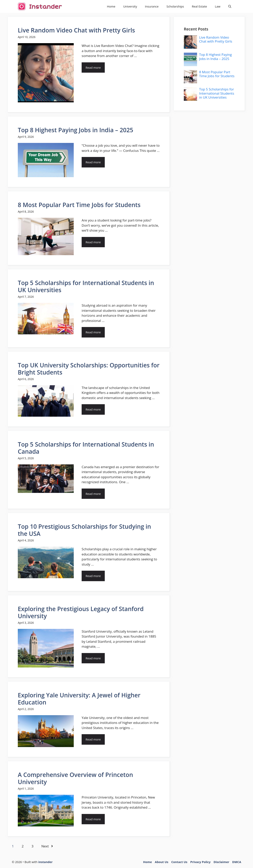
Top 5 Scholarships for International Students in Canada (86, 448)
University (130, 6)
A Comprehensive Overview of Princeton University (75, 778)
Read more (93, 68)
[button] (230, 6)
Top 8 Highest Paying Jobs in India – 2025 (76, 130)
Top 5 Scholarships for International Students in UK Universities (86, 286)
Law (218, 6)
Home (111, 6)
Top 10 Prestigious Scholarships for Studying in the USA (84, 530)
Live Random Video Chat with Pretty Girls (76, 30)
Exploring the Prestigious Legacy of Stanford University (81, 612)
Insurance (152, 6)
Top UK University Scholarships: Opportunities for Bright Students (89, 369)
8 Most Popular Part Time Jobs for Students (79, 205)
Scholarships (175, 6)
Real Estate (200, 6)
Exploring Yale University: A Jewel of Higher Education (79, 699)
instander (46, 862)
